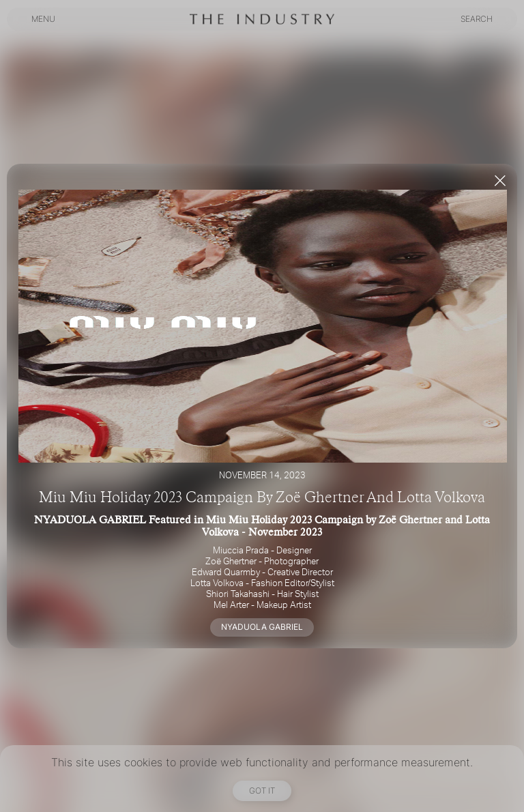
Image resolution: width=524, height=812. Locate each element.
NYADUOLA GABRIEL (262, 627)
